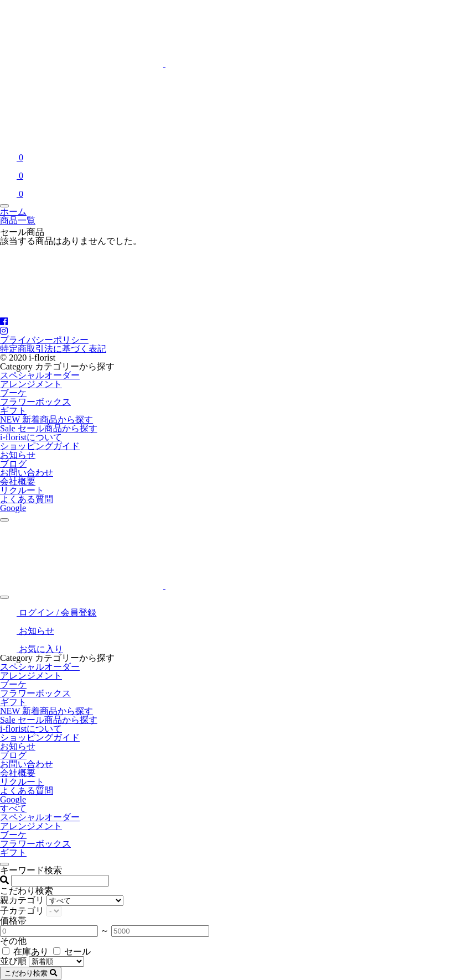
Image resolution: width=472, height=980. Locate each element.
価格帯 (13, 921)
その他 (13, 941)
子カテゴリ (22, 911)
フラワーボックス (35, 402)
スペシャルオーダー (40, 375)
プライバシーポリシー (44, 340)
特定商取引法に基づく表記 (53, 349)
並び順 (13, 961)
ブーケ (13, 393)
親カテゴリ (22, 900)
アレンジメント (31, 384)
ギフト (13, 411)
